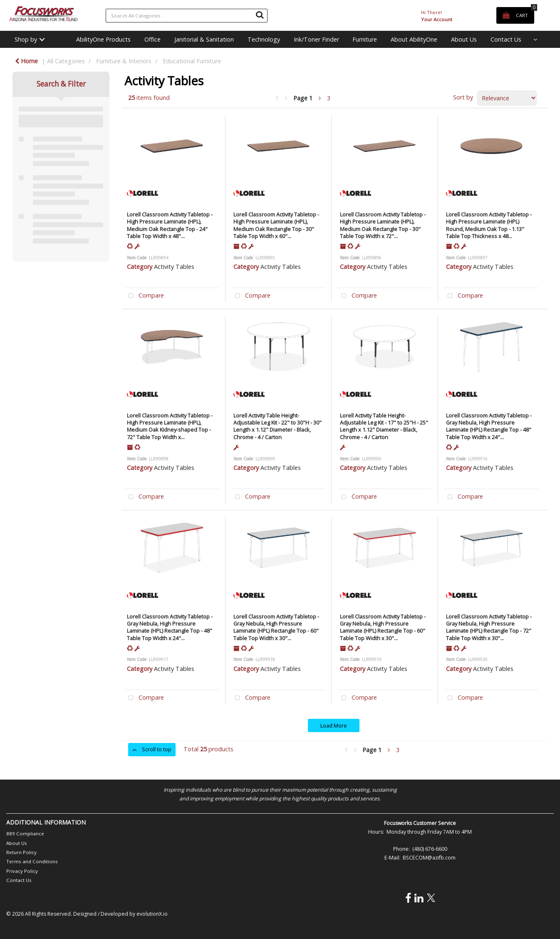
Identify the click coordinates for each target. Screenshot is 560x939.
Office (152, 39)
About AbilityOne (414, 39)
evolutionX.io (152, 914)
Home (26, 61)
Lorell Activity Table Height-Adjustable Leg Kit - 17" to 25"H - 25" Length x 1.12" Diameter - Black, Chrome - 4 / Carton (384, 426)
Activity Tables (174, 267)
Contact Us (506, 39)
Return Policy (21, 852)
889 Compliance (25, 833)
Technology (264, 39)
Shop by (26, 39)
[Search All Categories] (187, 16)
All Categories (66, 61)
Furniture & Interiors (124, 61)
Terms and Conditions (32, 861)
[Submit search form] (260, 15)
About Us (464, 39)
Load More (334, 725)
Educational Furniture (192, 61)
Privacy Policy (22, 871)
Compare (144, 296)
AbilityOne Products (103, 39)
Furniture (365, 39)
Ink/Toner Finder (316, 39)
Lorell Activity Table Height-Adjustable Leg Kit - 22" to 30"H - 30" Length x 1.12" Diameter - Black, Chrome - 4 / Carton (278, 426)
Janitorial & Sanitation (204, 39)
